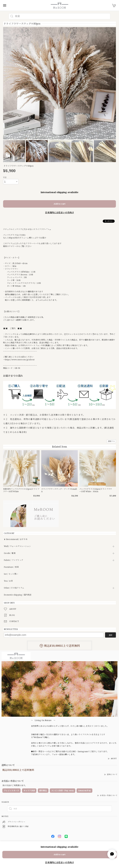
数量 (5, 177)
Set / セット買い (11, 574)
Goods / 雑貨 (10, 553)
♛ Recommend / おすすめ (16, 539)
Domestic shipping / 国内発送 (18, 595)
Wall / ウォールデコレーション (17, 546)
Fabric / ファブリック (13, 560)
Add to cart (59, 204)
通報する (111, 441)
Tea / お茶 (8, 581)
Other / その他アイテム (14, 588)
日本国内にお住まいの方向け (59, 212)
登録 (110, 635)
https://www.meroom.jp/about (20, 360)
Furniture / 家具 (11, 567)
